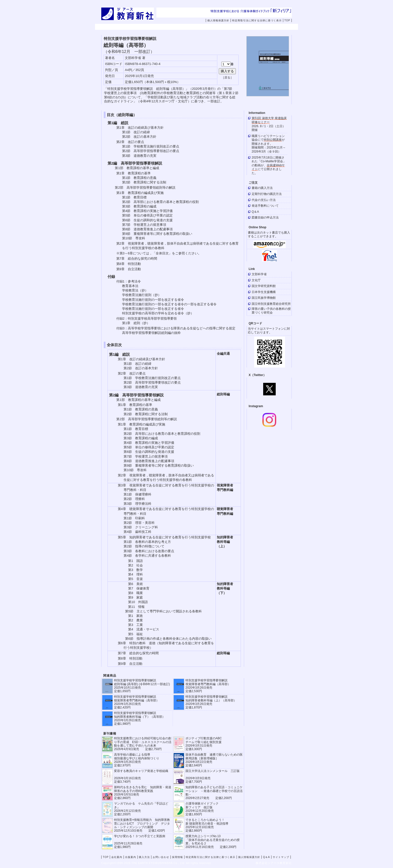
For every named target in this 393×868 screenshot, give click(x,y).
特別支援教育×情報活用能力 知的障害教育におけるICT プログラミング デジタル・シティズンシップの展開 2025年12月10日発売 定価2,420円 (142, 825)
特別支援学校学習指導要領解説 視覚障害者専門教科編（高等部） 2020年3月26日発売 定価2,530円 (208, 686)
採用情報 (269, 27)
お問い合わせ (240, 27)
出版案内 (173, 27)
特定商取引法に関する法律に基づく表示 (257, 20)
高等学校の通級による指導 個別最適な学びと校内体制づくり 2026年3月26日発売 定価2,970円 (137, 760)
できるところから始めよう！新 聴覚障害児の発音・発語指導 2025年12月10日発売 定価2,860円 (207, 825)
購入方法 (205, 27)
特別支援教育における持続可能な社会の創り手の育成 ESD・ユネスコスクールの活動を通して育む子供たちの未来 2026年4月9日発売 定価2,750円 (143, 744)
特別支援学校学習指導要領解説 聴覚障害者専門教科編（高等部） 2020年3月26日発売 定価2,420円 (137, 702)
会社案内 (141, 27)
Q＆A (266, 857)
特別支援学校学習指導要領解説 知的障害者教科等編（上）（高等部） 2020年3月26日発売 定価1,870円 (211, 702)
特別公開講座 (273, 140)
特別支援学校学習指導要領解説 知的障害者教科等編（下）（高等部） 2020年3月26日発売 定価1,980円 (140, 718)
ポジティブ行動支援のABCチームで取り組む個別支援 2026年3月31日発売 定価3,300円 (204, 744)
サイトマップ (281, 857)
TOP (287, 20)
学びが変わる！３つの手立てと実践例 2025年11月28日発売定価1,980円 (140, 842)
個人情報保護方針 (218, 20)
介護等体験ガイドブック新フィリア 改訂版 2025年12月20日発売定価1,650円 (202, 809)
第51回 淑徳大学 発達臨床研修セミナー (269, 120)
